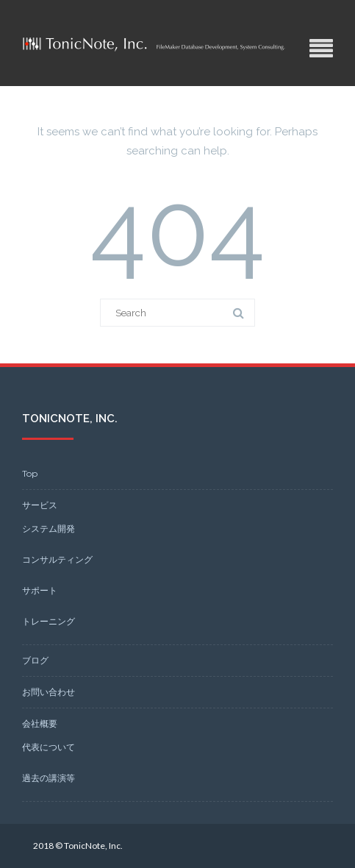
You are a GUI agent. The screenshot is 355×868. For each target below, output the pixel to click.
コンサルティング (57, 559)
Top (30, 473)
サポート (40, 590)
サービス (40, 505)
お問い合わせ (49, 692)
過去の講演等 (49, 778)
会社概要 (40, 723)
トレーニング (49, 621)
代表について (49, 747)
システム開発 (49, 529)
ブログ (35, 660)
